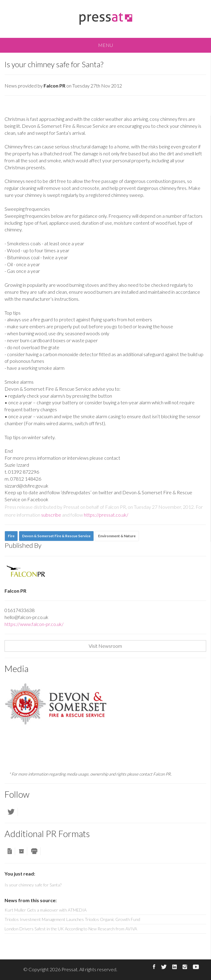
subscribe (51, 515)
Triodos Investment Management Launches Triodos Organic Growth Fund (72, 919)
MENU (105, 45)
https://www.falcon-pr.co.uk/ (34, 624)
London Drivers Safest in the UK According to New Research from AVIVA (71, 929)
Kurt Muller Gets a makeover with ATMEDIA (46, 910)
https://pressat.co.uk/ (106, 515)
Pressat (69, 969)
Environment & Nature (117, 536)
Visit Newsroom (105, 646)
